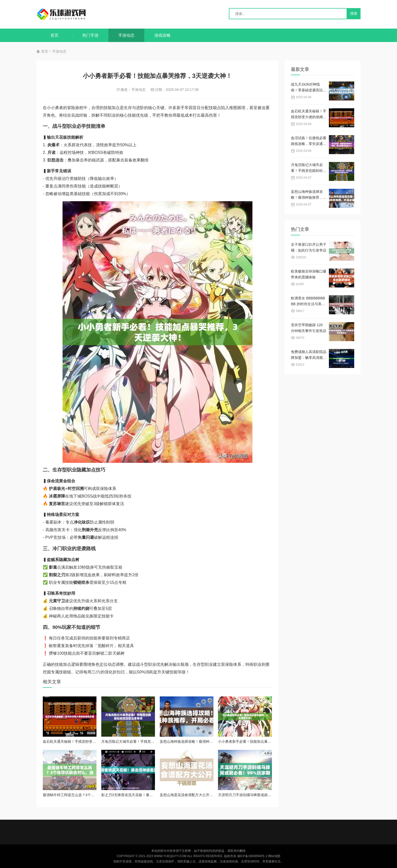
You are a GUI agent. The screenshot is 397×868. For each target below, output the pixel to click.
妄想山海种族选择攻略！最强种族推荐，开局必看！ (201, 741)
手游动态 (126, 35)
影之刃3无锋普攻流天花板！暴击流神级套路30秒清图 (143, 795)
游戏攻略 (163, 35)
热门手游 (90, 35)
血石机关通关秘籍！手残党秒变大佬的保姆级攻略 (82, 741)
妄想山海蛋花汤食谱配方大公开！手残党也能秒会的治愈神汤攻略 (211, 795)
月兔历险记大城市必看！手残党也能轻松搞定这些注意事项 (147, 741)
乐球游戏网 (66, 14)
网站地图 (274, 856)
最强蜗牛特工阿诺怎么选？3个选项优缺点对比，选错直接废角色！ (95, 795)
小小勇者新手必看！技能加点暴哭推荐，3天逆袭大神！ (262, 741)
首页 (54, 35)
